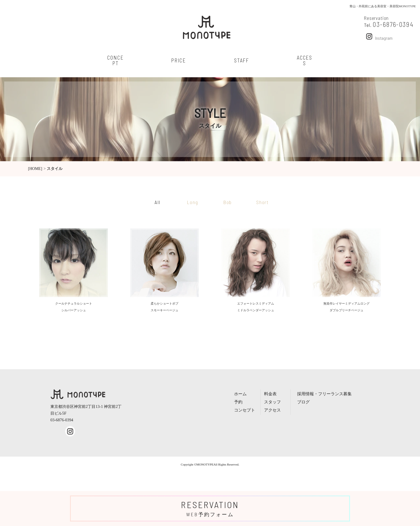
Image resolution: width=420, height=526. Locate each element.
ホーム (240, 394)
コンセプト (245, 410)
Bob (228, 202)
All (157, 202)
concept (115, 60)
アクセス (272, 410)
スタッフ (272, 402)
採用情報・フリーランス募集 (324, 394)
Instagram (378, 36)
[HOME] (35, 169)
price (179, 60)
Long (192, 202)
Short (262, 202)
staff (242, 60)
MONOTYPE (205, 464)
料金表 (270, 394)
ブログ (303, 402)
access (305, 60)
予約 (238, 402)
